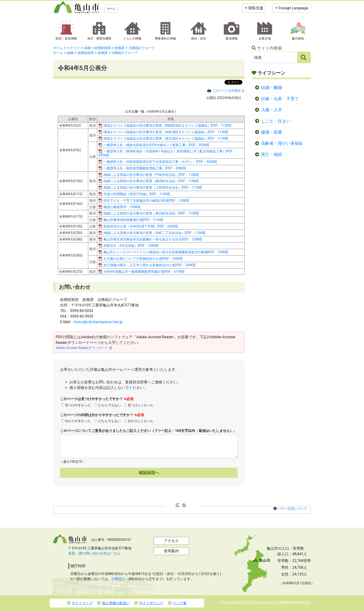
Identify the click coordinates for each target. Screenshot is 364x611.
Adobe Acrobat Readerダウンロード (84, 348)
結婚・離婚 (272, 88)
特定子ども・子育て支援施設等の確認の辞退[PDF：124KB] (146, 200)
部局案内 (171, 551)
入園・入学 (272, 110)
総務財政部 (103, 48)
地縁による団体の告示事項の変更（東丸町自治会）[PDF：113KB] (151, 213)
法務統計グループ (142, 48)
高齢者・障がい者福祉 (282, 143)
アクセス (171, 541)
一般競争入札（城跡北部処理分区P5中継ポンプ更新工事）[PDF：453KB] (156, 145)
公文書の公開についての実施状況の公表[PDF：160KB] (143, 259)
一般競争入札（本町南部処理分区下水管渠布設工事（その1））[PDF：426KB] (160, 162)
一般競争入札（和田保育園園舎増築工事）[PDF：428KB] (145, 168)
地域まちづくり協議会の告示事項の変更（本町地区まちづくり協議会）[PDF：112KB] (166, 132)
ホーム (111, 9)
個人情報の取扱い (114, 603)
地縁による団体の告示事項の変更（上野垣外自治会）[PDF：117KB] (153, 187)
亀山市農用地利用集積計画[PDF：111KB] (133, 220)
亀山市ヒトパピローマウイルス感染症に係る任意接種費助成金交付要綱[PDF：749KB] (166, 252)
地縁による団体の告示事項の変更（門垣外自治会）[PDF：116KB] (151, 175)
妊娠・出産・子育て (280, 99)
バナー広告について (292, 509)
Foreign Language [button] (294, 8)
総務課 (120, 48)
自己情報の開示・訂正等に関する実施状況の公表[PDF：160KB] (149, 265)
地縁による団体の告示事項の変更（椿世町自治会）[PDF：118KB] (151, 181)
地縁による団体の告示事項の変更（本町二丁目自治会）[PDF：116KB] (154, 233)
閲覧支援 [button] (256, 8)
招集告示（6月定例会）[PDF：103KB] (131, 246)
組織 (87, 48)
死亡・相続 (272, 154)
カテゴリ (73, 48)
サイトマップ (80, 603)
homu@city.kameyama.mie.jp (98, 322)
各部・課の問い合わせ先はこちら (94, 553)
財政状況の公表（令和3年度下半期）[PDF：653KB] (141, 226)
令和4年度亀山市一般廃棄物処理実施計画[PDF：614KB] (144, 272)
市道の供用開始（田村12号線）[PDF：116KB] (137, 194)
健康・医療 (272, 132)
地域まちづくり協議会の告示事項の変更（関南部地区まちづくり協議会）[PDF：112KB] (167, 125)
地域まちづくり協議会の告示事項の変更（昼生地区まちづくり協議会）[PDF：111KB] (166, 138)
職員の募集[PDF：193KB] (122, 207)
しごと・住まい (276, 121)
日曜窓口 (118, 579)
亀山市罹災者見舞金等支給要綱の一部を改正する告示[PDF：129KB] (153, 239)
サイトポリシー (149, 603)
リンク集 (177, 603)
